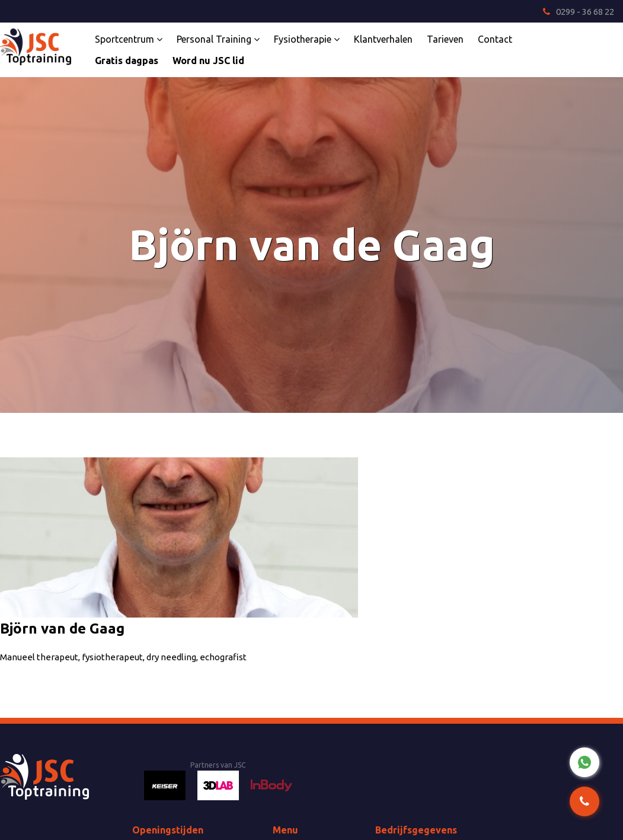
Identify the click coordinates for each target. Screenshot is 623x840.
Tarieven (445, 39)
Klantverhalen (383, 39)
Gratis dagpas (127, 61)
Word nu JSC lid (208, 61)
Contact (495, 39)
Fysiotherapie (307, 39)
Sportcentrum (129, 39)
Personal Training (218, 39)
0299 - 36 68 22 (579, 12)
